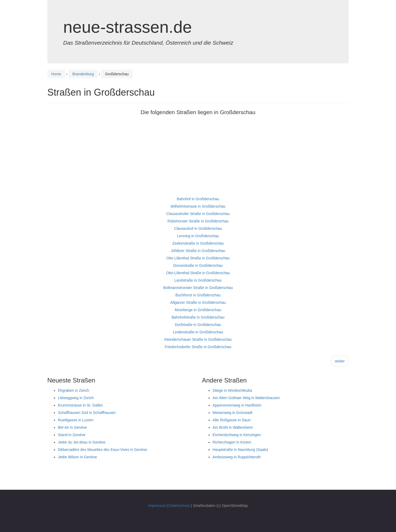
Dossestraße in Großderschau (198, 265)
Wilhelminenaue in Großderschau (198, 206)
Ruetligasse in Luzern (76, 420)
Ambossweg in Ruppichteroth (237, 457)
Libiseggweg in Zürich (76, 398)
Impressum (157, 506)
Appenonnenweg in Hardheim (237, 405)
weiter (340, 361)
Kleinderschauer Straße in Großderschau (198, 339)
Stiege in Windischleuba (232, 390)
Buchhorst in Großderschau (198, 295)
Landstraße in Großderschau (198, 280)
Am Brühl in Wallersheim (233, 427)
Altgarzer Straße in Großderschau (198, 302)
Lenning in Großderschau (198, 236)
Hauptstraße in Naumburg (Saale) (240, 450)
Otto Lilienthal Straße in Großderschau (198, 258)
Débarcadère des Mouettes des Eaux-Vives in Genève (103, 450)
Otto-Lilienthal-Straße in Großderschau (198, 273)
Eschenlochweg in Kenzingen (237, 435)
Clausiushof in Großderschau (198, 228)
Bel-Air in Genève (72, 427)
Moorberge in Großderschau (198, 310)
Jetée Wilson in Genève (77, 457)
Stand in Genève (72, 435)
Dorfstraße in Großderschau (198, 325)
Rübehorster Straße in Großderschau (198, 221)
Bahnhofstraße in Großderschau (198, 317)
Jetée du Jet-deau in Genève (82, 442)
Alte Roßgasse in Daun (232, 420)
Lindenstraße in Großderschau (198, 332)
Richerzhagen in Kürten (232, 442)
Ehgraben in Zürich (73, 390)
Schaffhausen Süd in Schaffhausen (87, 413)
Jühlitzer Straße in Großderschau (198, 251)
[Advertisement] (198, 158)
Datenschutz (180, 506)
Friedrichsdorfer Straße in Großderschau (198, 347)
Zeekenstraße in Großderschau (198, 243)
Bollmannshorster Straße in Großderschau (198, 288)
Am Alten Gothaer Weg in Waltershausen (246, 398)
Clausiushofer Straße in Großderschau (198, 214)
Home (56, 74)
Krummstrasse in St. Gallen (80, 405)
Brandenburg (83, 74)
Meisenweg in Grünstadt (232, 413)
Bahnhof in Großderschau (198, 199)
